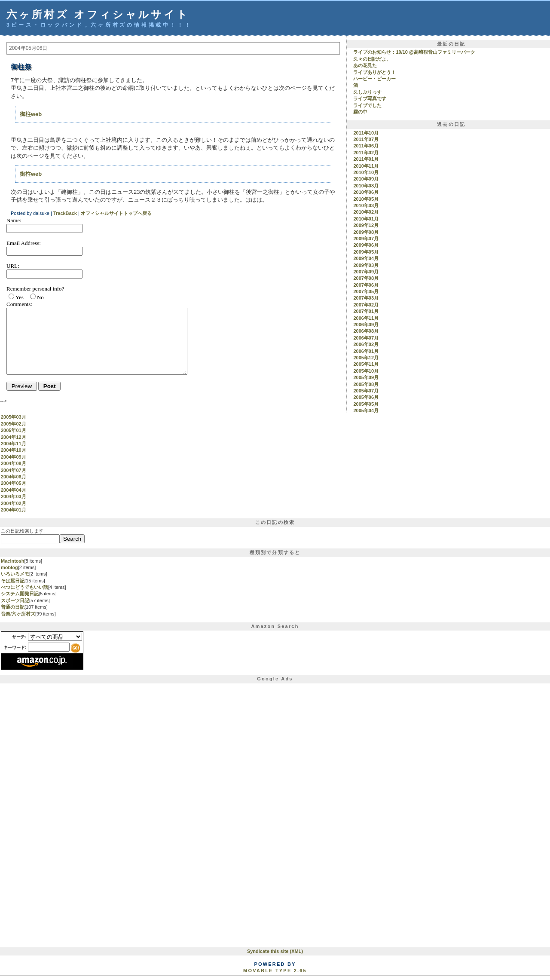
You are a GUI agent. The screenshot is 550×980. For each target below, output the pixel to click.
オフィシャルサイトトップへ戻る (116, 213)
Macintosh (12, 561)
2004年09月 (14, 457)
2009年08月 (366, 232)
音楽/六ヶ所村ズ (18, 614)
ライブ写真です (370, 98)
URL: (13, 266)
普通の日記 (13, 607)
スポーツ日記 (15, 600)
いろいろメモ (15, 574)
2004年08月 (14, 463)
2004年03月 (14, 496)
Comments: (19, 304)
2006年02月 (366, 344)
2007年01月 (366, 311)
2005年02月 (366, 424)
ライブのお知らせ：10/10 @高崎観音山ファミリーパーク (414, 52)
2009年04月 (366, 258)
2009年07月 (366, 239)
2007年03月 (366, 298)
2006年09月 (366, 325)
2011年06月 (366, 146)
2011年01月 (366, 159)
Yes (20, 297)
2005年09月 (366, 377)
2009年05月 (366, 252)
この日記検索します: (23, 531)
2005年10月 (366, 371)
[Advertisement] (35, 813)
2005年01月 (14, 430)
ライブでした (367, 105)
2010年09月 (366, 179)
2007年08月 (366, 278)
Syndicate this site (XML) (275, 951)
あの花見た (365, 65)
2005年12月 (366, 358)
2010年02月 (366, 212)
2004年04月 (14, 490)
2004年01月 (14, 510)
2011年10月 (366, 133)
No (40, 297)
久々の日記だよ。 (372, 59)
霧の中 (360, 112)
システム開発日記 (20, 594)
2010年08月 (366, 186)
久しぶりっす (367, 92)
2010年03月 (366, 205)
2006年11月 (366, 318)
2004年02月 (14, 503)
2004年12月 (14, 437)
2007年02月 (366, 305)
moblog (9, 567)
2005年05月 (366, 404)
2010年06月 (366, 192)
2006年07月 (366, 338)
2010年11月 (366, 166)
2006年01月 (366, 351)
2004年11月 (14, 444)
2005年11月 (366, 364)
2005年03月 (366, 417)
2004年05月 (14, 483)
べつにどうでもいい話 (24, 587)
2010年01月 (366, 219)
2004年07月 (14, 470)
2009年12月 (366, 225)
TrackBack (65, 213)
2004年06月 (14, 477)
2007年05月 (366, 291)
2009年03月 (366, 265)
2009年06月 (366, 245)
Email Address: (24, 243)
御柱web (31, 114)
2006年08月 (366, 331)
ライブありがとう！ (374, 72)
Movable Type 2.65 (275, 971)
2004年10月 (14, 450)
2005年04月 (366, 410)
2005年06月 (366, 397)
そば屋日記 (13, 581)
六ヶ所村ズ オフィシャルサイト (98, 14)
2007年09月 (366, 272)
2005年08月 (366, 384)
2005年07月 (366, 391)
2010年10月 (366, 172)
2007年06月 (366, 285)
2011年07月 (366, 139)
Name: (14, 220)
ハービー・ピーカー (374, 79)
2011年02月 (366, 153)
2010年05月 (366, 199)
